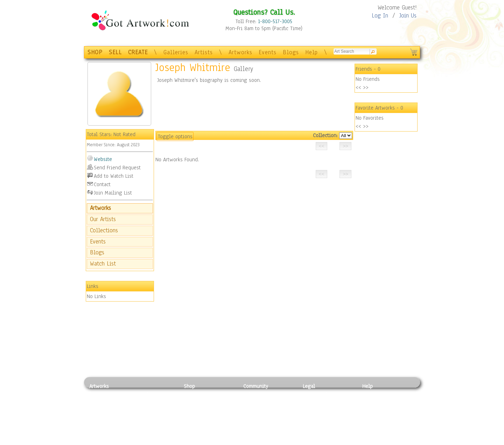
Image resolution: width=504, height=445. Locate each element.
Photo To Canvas (202, 394)
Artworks (240, 52)
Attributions (314, 410)
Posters (192, 410)
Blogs (291, 52)
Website (103, 159)
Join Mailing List (113, 193)
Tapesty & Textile (154, 425)
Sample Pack (376, 402)
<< (358, 87)
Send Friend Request (117, 168)
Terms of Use (317, 402)
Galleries (176, 52)
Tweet (369, 441)
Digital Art (101, 418)
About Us (372, 410)
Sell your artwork (263, 425)
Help (311, 52)
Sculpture (100, 433)
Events (268, 52)
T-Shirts (193, 425)
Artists (204, 52)
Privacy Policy (318, 394)
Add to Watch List (114, 176)
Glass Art (145, 433)
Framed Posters (201, 402)
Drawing (99, 410)
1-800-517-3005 (275, 21)
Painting (99, 394)
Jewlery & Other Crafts (156, 441)
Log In (380, 16)
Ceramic (144, 418)
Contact (102, 184)
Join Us (408, 16)
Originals (194, 433)
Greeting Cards (201, 418)
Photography (103, 402)
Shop (189, 386)
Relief (141, 394)
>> (366, 87)
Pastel (142, 402)
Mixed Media (104, 425)
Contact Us (374, 394)
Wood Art (145, 410)
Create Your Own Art (206, 441)
